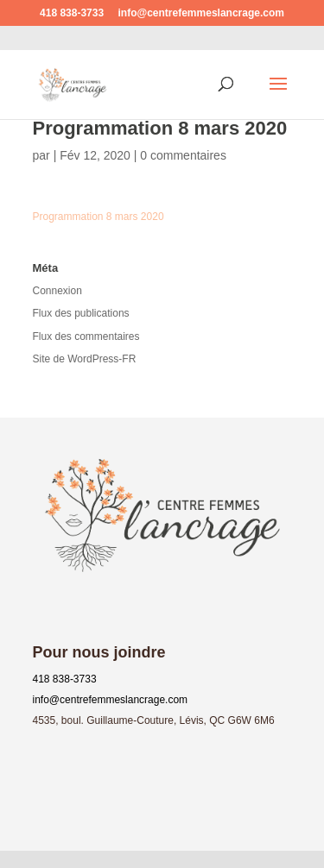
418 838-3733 (65, 679)
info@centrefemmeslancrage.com (111, 700)
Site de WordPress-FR (85, 359)
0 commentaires (183, 155)
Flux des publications (81, 313)
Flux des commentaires (86, 337)
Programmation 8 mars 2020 (98, 217)
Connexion (57, 291)
